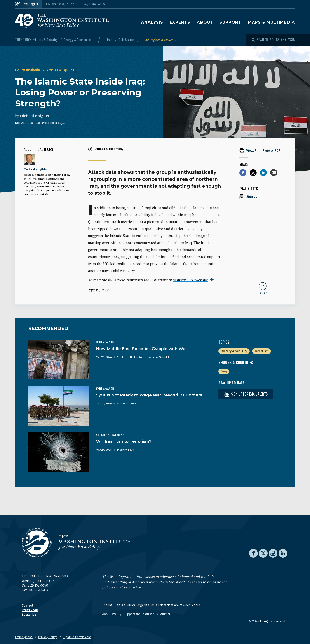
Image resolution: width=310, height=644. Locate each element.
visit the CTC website (191, 280)
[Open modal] (273, 40)
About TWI (110, 614)
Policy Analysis (28, 70)
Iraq (224, 371)
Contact (27, 606)
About (205, 22)
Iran (110, 40)
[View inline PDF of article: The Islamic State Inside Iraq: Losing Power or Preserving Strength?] (263, 150)
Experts (180, 22)
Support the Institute (139, 614)
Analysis (152, 22)
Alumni (165, 614)
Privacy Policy (48, 637)
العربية (62, 123)
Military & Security (46, 40)
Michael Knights (34, 116)
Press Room (30, 610)
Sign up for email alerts (246, 394)
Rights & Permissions (77, 637)
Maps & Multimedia (271, 22)
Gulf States (127, 40)
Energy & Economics (78, 40)
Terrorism (261, 351)
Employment (24, 637)
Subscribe (29, 615)
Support (230, 22)
